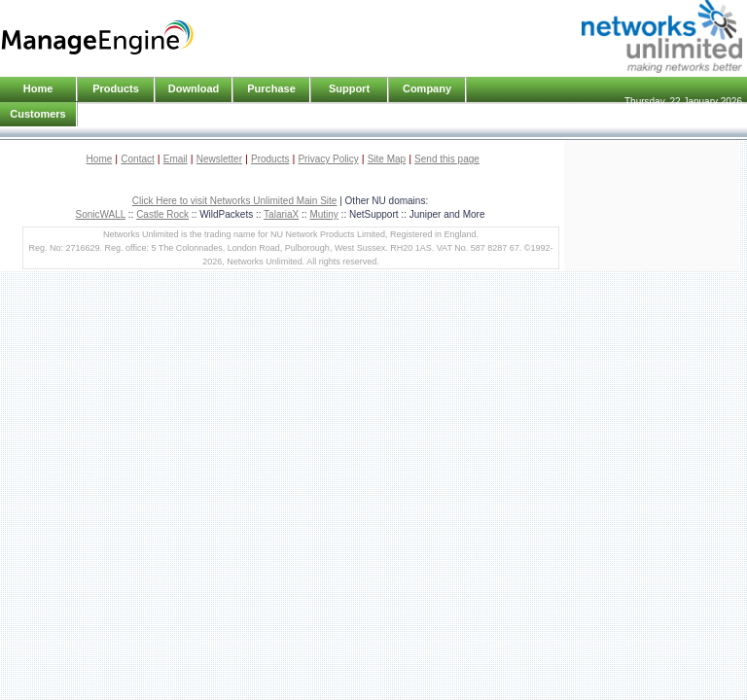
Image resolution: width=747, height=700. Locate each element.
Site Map (387, 159)
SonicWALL (101, 214)
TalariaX (281, 214)
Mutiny (323, 214)
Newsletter (219, 159)
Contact (137, 159)
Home (38, 88)
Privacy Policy (328, 159)
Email (176, 159)
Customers (37, 114)
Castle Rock (162, 214)
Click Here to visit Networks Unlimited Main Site (235, 201)
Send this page (447, 159)
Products (270, 159)
